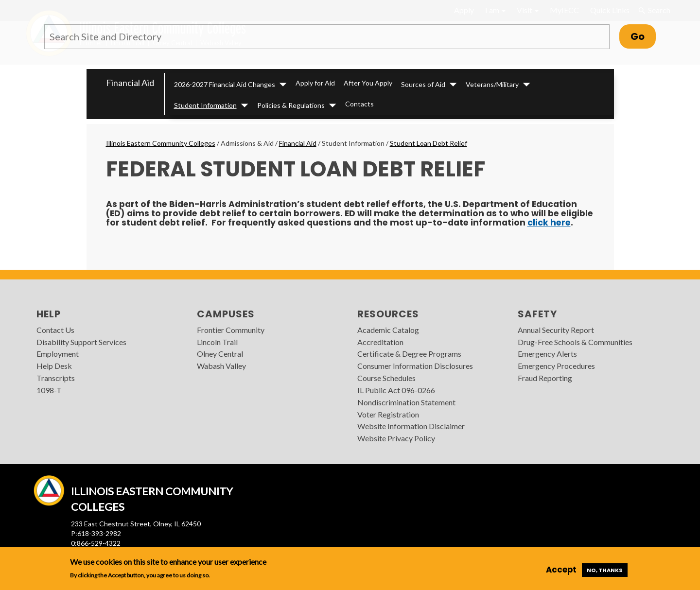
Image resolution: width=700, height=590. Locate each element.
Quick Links (610, 10)
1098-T (49, 390)
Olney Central (220, 354)
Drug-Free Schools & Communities (575, 342)
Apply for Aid (315, 83)
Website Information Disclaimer (411, 426)
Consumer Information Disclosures (415, 366)
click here (549, 223)
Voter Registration (388, 414)
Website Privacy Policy (396, 438)
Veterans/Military (492, 84)
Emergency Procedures (556, 366)
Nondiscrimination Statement (406, 402)
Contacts (359, 104)
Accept (561, 570)
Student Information (205, 105)
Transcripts (56, 378)
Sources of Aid (423, 84)
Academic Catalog (388, 330)
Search (654, 10)
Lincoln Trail (217, 342)
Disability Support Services (81, 342)
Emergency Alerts (547, 354)
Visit (528, 10)
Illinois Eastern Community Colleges (161, 143)
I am (495, 10)
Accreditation (380, 342)
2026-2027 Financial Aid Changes (225, 84)
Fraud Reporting (545, 378)
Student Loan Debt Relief (429, 143)
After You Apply (368, 83)
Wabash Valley (221, 366)
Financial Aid (130, 83)
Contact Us (55, 330)
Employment (58, 354)
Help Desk (54, 366)
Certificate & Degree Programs (409, 354)
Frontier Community (231, 330)
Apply (464, 10)
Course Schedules (386, 378)
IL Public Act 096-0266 (396, 390)
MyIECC (564, 10)
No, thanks (605, 570)
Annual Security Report (556, 330)
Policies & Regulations (291, 105)
